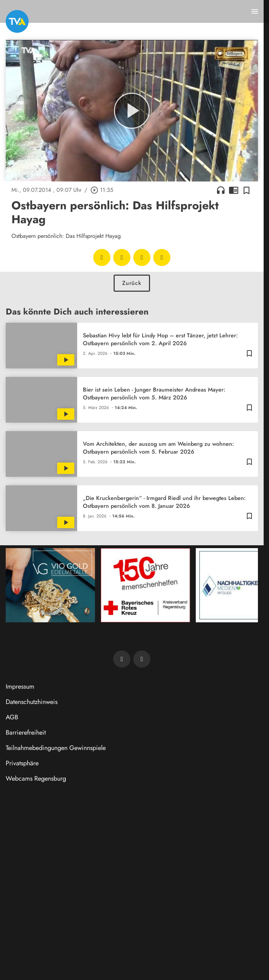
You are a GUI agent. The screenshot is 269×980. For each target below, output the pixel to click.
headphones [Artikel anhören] (221, 190)
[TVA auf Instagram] (142, 659)
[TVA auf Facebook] (122, 659)
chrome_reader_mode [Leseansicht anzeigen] (234, 190)
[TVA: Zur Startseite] (17, 21)
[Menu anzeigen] (255, 11)
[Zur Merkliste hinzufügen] (246, 190)
